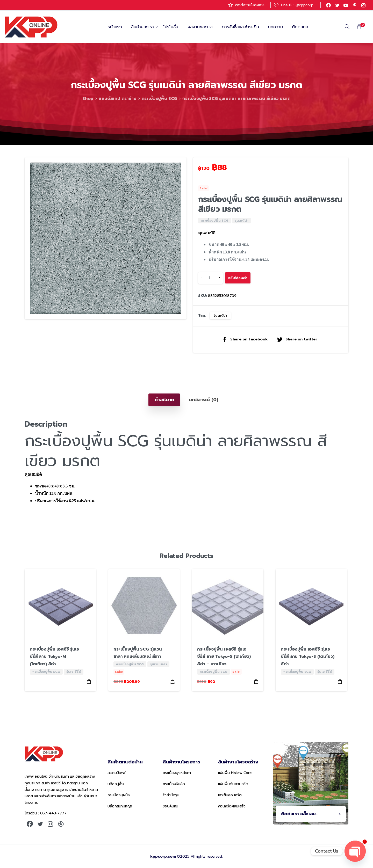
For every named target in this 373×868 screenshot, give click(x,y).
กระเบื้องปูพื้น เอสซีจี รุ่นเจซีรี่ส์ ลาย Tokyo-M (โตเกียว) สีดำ (54, 657)
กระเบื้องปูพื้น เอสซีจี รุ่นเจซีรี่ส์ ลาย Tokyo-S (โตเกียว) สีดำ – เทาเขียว (224, 657)
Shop (88, 99)
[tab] (164, 400)
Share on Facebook (244, 339)
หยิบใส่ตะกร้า (238, 278)
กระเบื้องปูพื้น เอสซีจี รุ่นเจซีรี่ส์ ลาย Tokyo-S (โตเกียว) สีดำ (307, 657)
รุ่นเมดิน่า (220, 316)
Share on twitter (297, 339)
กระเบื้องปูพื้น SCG (159, 99)
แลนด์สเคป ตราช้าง (117, 99)
